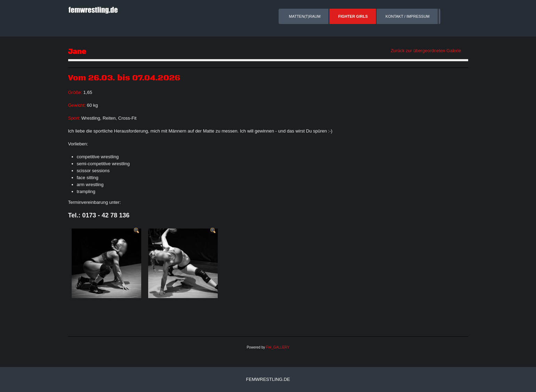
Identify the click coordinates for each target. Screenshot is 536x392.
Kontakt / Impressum (407, 16)
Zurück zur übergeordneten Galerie (426, 51)
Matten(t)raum (305, 16)
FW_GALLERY (278, 347)
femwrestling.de (268, 379)
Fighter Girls (353, 16)
